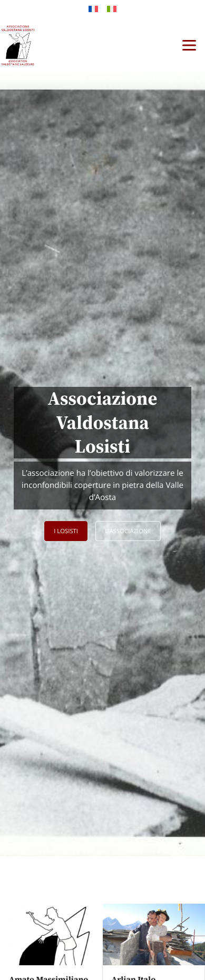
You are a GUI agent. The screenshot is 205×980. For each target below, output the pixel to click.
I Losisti (66, 531)
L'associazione (128, 531)
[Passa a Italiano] (112, 9)
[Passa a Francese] (93, 9)
